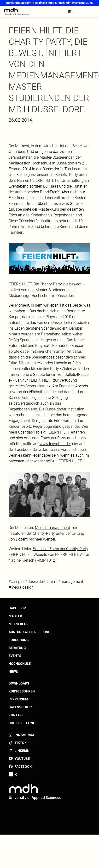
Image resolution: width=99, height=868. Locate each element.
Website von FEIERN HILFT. (56, 555)
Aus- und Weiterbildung (30, 632)
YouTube (22, 759)
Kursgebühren (22, 691)
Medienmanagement (52, 528)
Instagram (24, 735)
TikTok (21, 743)
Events (15, 656)
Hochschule (20, 664)
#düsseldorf (35, 582)
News (13, 672)
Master (15, 616)
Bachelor (17, 608)
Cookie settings (23, 723)
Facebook (23, 767)
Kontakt (16, 715)
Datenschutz (20, 707)
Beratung (17, 648)
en (70, 12)
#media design (21, 587)
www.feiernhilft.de (55, 444)
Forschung (19, 640)
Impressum (18, 699)
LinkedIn (22, 751)
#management (71, 582)
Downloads (19, 683)
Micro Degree (20, 624)
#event (52, 582)
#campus (17, 582)
